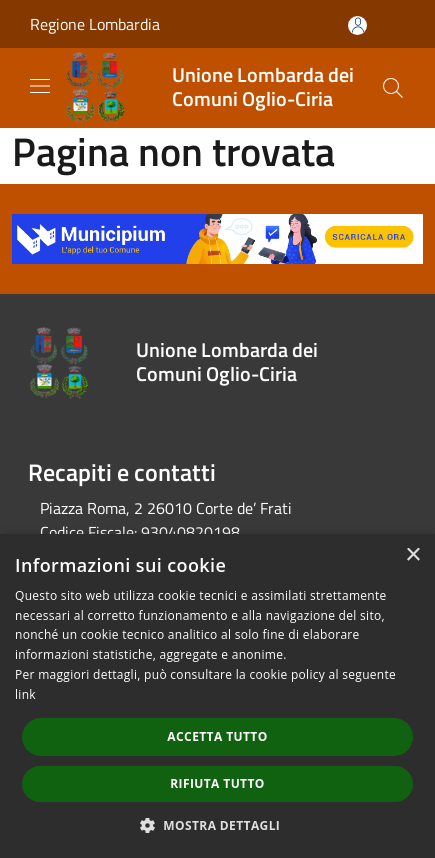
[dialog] (217, 696)
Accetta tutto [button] (217, 736)
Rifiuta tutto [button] (217, 783)
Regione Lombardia (95, 24)
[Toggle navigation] (40, 86)
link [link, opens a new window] (25, 694)
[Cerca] (393, 88)
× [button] (412, 555)
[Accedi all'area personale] (357, 25)
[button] (218, 825)
